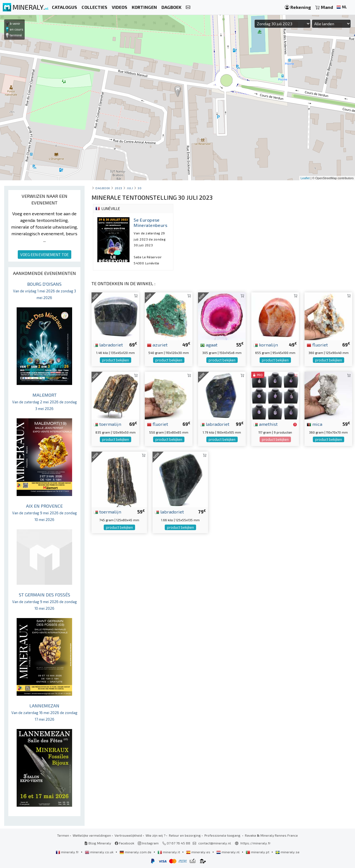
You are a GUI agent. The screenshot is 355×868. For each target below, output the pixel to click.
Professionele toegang (223, 835)
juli (130, 188)
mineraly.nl (228, 852)
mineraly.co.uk (100, 852)
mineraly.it (169, 852)
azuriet (157, 345)
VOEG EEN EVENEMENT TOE (45, 255)
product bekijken (116, 360)
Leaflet (305, 178)
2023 (119, 188)
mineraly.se (287, 852)
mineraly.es (199, 852)
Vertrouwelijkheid (128, 835)
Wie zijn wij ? (155, 835)
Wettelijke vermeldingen (92, 835)
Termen (63, 835)
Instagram (148, 843)
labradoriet (108, 345)
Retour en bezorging (185, 835)
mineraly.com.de (136, 852)
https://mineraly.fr (256, 843)
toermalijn (107, 424)
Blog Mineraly (98, 843)
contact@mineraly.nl (215, 843)
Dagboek (103, 188)
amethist (266, 424)
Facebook (125, 843)
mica (315, 424)
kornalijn (266, 345)
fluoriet (317, 345)
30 (140, 188)
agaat (209, 345)
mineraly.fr (68, 852)
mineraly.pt (258, 852)
